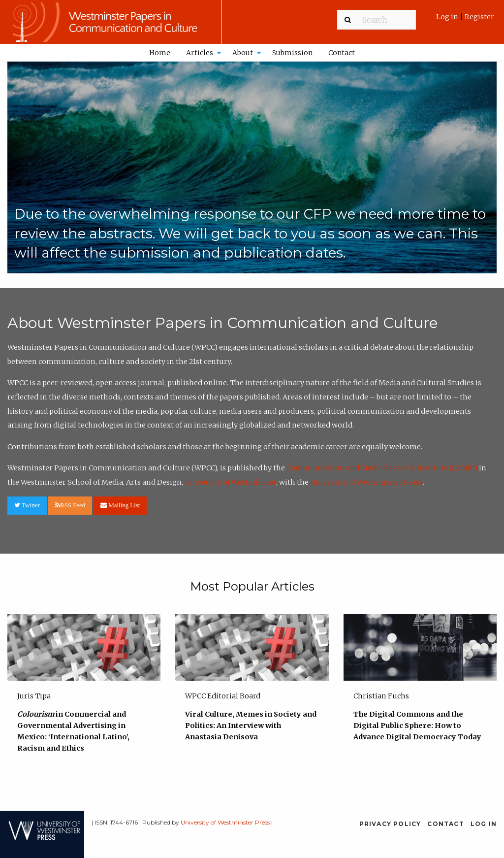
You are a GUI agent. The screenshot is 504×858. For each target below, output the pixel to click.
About (243, 53)
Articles (200, 53)
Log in (448, 17)
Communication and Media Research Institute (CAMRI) (382, 468)
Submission (292, 53)
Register (479, 17)
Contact (342, 53)
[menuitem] (465, 20)
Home (160, 53)
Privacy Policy (390, 824)
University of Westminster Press (366, 482)
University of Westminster (230, 482)
